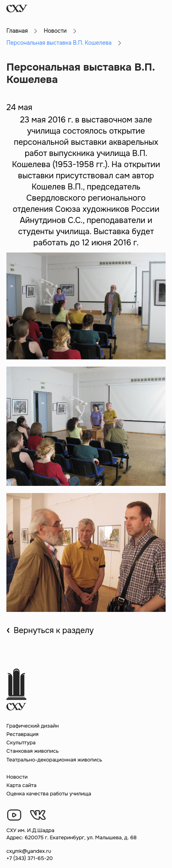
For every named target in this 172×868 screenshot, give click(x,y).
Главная (17, 31)
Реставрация (22, 734)
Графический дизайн (33, 726)
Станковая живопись (33, 751)
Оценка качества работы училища (49, 794)
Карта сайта (21, 785)
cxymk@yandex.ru (29, 851)
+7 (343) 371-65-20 (30, 858)
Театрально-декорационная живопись (54, 760)
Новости (55, 31)
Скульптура (21, 743)
